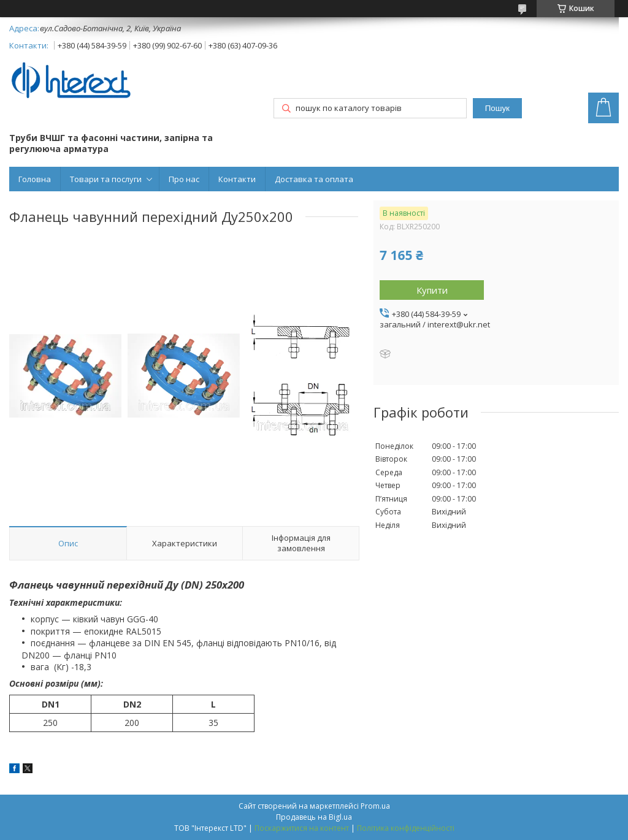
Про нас (184, 179)
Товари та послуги (106, 179)
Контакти (237, 179)
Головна (35, 179)
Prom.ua (375, 806)
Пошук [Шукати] (497, 108)
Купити (432, 290)
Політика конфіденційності (406, 828)
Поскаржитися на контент (302, 828)
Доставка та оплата (314, 179)
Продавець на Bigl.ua (314, 817)
